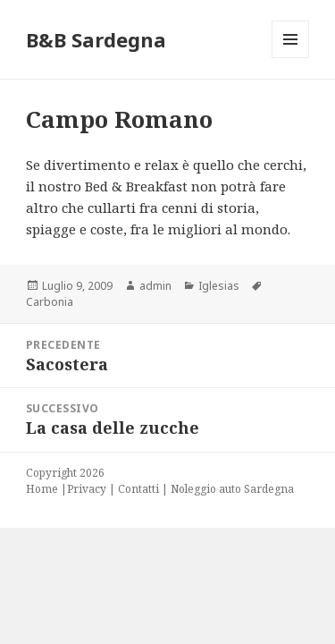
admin (155, 286)
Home (42, 489)
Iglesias (219, 286)
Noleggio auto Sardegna (232, 489)
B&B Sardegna (96, 39)
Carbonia (50, 302)
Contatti (138, 489)
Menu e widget (291, 58)
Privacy (87, 489)
